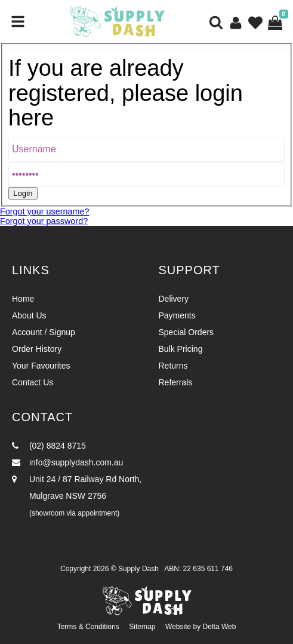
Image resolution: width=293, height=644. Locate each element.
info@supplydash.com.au (67, 462)
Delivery (174, 299)
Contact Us (33, 382)
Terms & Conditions (88, 627)
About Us (29, 315)
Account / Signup (44, 332)
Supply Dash (138, 569)
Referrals (176, 382)
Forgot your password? (44, 221)
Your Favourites (41, 366)
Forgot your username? (45, 211)
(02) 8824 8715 (49, 446)
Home (23, 299)
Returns (173, 366)
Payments (177, 315)
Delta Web (220, 627)
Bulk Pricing (181, 349)
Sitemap (142, 627)
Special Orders (186, 332)
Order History (37, 349)
